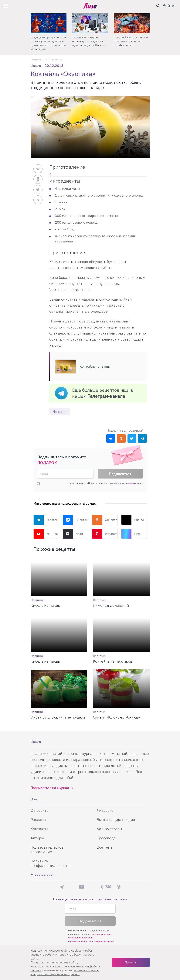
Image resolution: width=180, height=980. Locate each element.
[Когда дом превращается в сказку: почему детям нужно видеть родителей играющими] (49, 23)
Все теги (104, 847)
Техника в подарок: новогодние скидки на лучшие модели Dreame (89, 41)
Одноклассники (105, 520)
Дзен (73, 534)
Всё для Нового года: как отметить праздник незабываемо (131, 41)
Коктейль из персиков (113, 661)
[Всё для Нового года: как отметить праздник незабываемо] (132, 23)
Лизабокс (105, 810)
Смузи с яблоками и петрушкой (58, 717)
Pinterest (105, 534)
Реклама (38, 820)
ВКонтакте (75, 520)
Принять (131, 962)
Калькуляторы (109, 829)
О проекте (40, 810)
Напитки (59, 412)
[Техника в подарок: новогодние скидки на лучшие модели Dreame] (90, 23)
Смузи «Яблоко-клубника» (116, 717)
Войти (168, 5)
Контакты (39, 829)
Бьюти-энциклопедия (116, 820)
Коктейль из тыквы (95, 366)
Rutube (133, 520)
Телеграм (46, 520)
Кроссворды (107, 838)
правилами (131, 483)
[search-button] (158, 6)
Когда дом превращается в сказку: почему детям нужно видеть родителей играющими (48, 43)
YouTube (46, 534)
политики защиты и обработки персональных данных (65, 972)
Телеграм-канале (106, 396)
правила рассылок (104, 941)
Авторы (37, 838)
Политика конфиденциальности (50, 863)
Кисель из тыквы (46, 605)
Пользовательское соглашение (47, 849)
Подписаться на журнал (50, 788)
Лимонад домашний (111, 605)
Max (131, 534)
